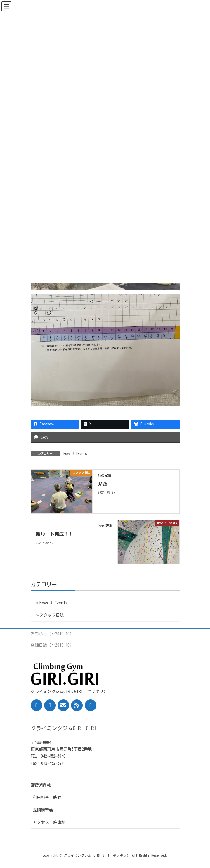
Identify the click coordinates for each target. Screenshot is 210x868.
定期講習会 (43, 810)
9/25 (102, 484)
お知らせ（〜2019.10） (52, 634)
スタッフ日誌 (52, 615)
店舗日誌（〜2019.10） (52, 645)
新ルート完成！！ (54, 534)
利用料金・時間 (47, 797)
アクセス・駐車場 (49, 822)
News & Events (75, 453)
